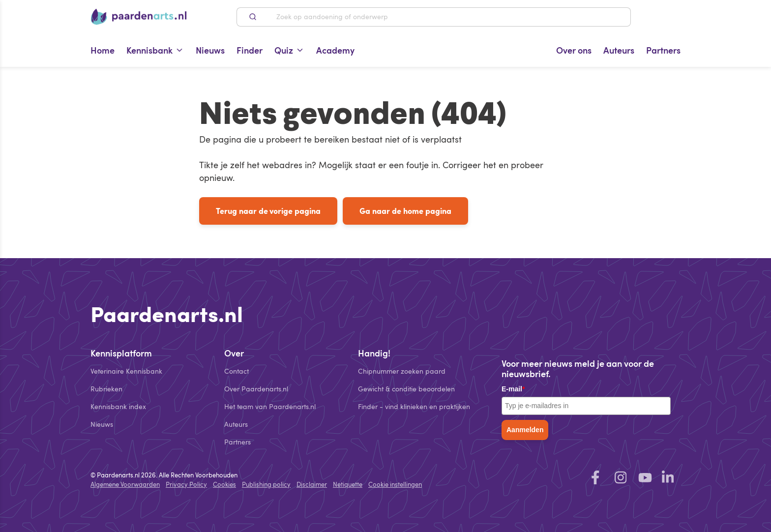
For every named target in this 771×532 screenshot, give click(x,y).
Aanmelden (525, 430)
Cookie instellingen (395, 484)
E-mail (513, 389)
